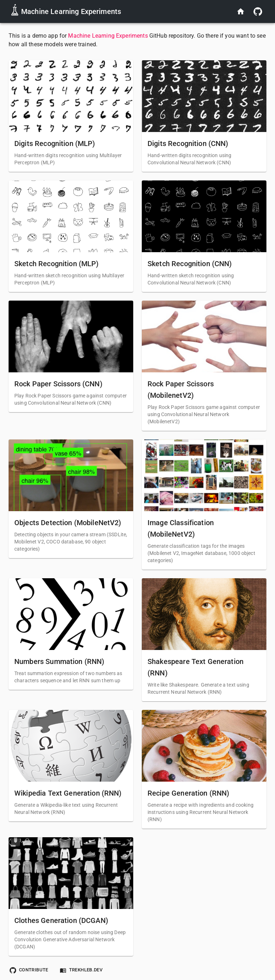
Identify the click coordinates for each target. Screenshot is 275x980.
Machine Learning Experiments (65, 11)
